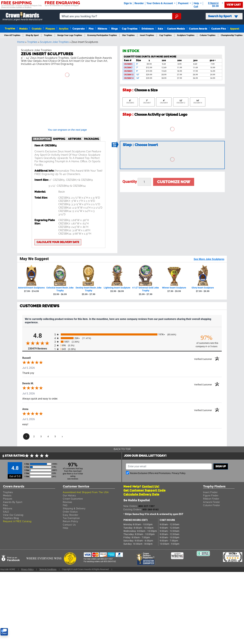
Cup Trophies (130, 29)
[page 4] (48, 436)
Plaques (50, 29)
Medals (23, 29)
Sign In (128, 3)
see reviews (73, 479)
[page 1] (26, 436)
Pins (91, 29)
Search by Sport (223, 16)
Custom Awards (198, 29)
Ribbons (102, 29)
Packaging (92, 139)
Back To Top (122, 449)
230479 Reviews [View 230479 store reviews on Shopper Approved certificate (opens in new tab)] (40, 348)
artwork (75, 139)
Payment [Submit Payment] (184, 3)
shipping (59, 139)
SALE (6, 512)
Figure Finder (211, 495)
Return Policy (71, 521)
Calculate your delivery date (58, 242)
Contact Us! (151, 486)
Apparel (235, 29)
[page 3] (41, 436)
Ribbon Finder (211, 499)
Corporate (78, 29)
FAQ (65, 505)
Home (21, 42)
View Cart (234, 5)
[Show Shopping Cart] (214, 5)
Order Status (70, 512)
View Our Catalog (13, 515)
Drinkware (148, 29)
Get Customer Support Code (145, 490)
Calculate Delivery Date (141, 494)
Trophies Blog (11, 518)
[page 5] (55, 436)
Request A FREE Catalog (17, 521)
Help (66, 528)
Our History (69, 495)
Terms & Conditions (48, 569)
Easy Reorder (71, 515)
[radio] (122, 334)
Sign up (221, 466)
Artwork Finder (212, 502)
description (42, 139)
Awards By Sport (13, 502)
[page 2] (34, 436)
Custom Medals (176, 29)
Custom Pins (219, 29)
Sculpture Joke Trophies (54, 42)
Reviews (67, 502)
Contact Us (69, 525)
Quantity (130, 182)
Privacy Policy (179, 473)
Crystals (37, 29)
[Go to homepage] (23, 16)
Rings (114, 29)
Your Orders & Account (160, 3)
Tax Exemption (71, 518)
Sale (160, 29)
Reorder (139, 3)
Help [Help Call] (197, 3)
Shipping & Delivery (74, 508)
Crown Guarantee (73, 499)
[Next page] (62, 436)
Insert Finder (210, 492)
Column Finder (212, 505)
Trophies (10, 28)
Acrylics (64, 29)
